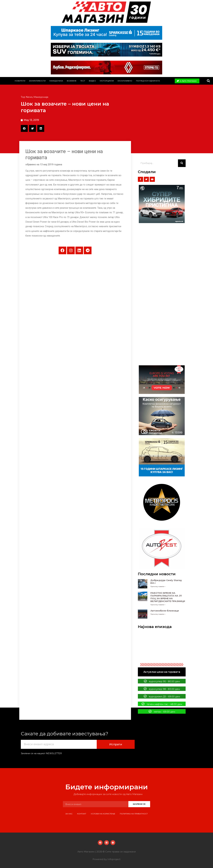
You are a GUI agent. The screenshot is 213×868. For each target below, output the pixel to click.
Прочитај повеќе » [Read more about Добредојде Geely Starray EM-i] (158, 586)
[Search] (182, 163)
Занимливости (37, 81)
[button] (208, 81)
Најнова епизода (155, 627)
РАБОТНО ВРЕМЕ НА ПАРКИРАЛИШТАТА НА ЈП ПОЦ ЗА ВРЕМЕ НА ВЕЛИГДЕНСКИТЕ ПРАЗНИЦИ (168, 597)
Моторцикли (107, 81)
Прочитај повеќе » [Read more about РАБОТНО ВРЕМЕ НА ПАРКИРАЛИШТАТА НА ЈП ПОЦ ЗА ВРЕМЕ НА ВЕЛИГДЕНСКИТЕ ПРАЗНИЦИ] (158, 605)
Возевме (72, 81)
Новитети (20, 81)
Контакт (82, 814)
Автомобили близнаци (165, 611)
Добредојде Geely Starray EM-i (166, 582)
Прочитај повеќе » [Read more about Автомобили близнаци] (158, 614)
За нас (69, 814)
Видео (92, 81)
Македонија (56, 81)
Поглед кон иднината (148, 81)
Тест (83, 81)
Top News (27, 97)
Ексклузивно (125, 81)
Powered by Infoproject (106, 859)
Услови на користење (103, 814)
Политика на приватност (134, 814)
